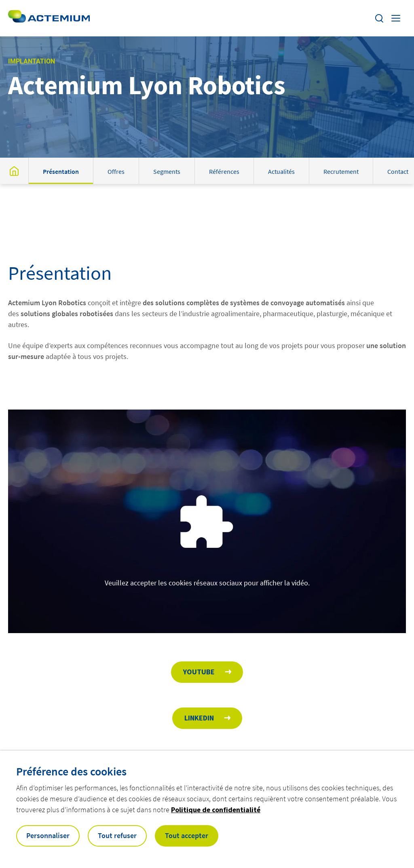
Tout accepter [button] (187, 835)
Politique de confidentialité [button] (216, 810)
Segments (167, 171)
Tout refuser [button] (117, 835)
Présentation (61, 171)
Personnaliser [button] (48, 835)
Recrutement (341, 171)
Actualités (281, 171)
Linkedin (199, 718)
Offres (116, 171)
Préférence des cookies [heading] (71, 771)
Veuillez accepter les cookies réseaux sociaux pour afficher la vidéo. (207, 583)
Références (224, 171)
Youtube (199, 672)
